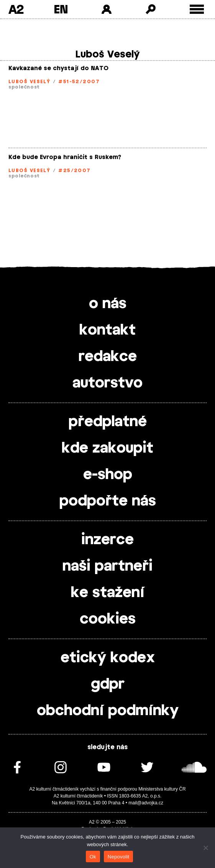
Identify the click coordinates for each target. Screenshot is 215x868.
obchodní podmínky (108, 711)
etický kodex (108, 658)
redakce (108, 357)
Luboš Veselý (29, 82)
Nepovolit (118, 857)
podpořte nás (108, 501)
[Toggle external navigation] (197, 9)
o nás (108, 304)
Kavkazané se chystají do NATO (58, 68)
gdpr (108, 684)
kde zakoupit (107, 448)
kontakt (107, 330)
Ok (93, 857)
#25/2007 (75, 171)
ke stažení (108, 593)
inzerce (107, 540)
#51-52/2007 (79, 82)
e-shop (108, 475)
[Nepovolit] (205, 848)
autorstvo (107, 383)
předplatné (108, 422)
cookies (108, 619)
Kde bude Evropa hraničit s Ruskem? (65, 157)
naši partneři (107, 566)
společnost (24, 87)
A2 (16, 9)
